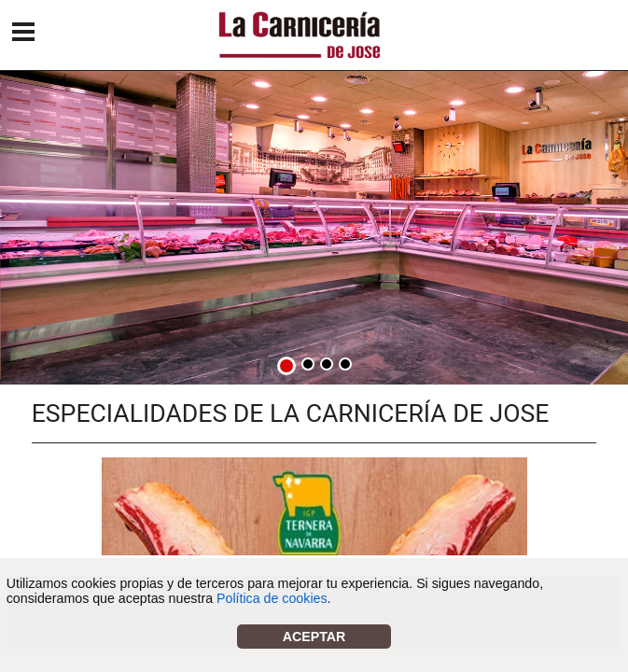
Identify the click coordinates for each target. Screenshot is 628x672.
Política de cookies (272, 598)
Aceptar (314, 637)
